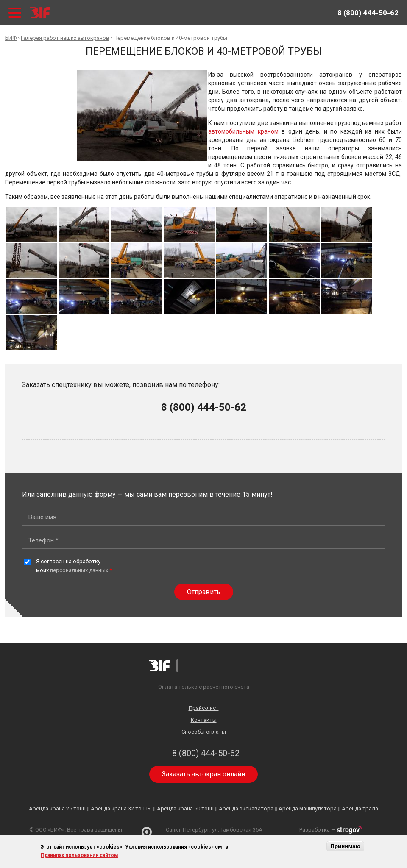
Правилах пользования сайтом (79, 855)
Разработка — (331, 830)
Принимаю (345, 846)
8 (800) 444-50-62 (368, 13)
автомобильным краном (243, 131)
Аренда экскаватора (246, 808)
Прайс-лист (204, 708)
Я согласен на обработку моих (74, 566)
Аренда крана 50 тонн (185, 808)
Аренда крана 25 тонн (57, 808)
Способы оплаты (204, 732)
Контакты (204, 720)
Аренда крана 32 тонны (121, 808)
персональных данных (79, 570)
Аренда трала (360, 808)
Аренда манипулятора (308, 808)
